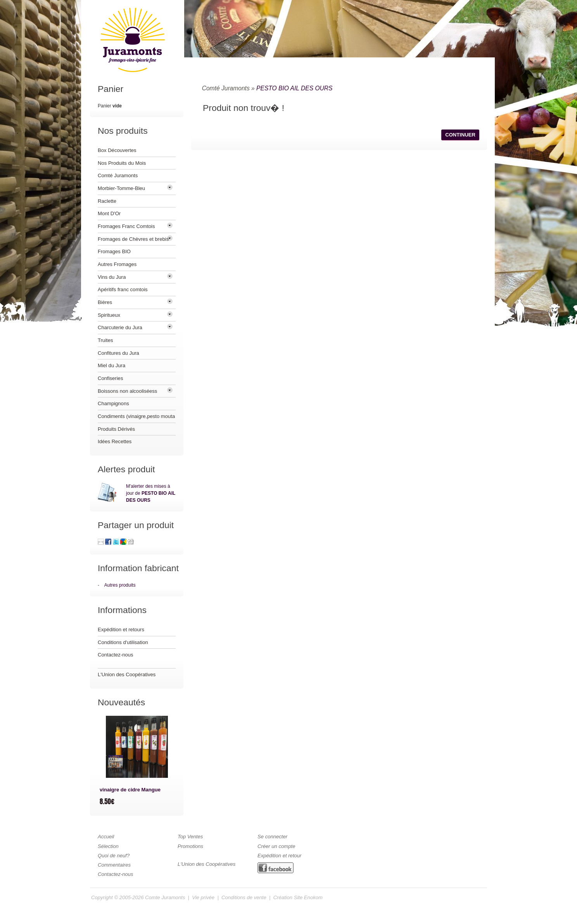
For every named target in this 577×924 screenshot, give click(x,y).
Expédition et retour (279, 856)
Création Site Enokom (298, 897)
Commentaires (114, 865)
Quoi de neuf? (114, 856)
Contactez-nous (116, 655)
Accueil (106, 837)
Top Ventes (190, 837)
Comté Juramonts (226, 88)
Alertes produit (126, 469)
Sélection (108, 846)
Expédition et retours (121, 630)
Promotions (190, 846)
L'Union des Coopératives (127, 674)
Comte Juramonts (165, 897)
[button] (460, 135)
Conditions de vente (244, 897)
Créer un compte (276, 846)
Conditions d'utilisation (123, 642)
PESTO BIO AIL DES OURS (294, 88)
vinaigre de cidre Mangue (130, 790)
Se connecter (272, 837)
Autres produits (120, 585)
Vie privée (203, 897)
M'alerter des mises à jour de (151, 493)
